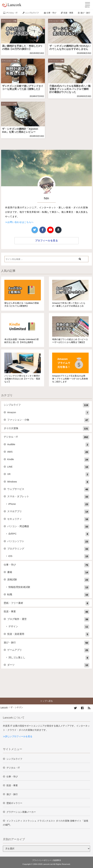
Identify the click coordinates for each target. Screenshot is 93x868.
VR (48, 474)
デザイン (49, 627)
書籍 (48, 572)
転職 (48, 595)
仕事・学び (51, 13)
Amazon (48, 413)
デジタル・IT (12, 13)
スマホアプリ (48, 512)
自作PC (49, 534)
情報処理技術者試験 (49, 587)
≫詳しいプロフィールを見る (18, 736)
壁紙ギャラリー (14, 803)
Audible (48, 445)
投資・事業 (68, 13)
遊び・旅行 (85, 13)
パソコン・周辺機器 (48, 527)
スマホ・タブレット (48, 497)
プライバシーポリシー (42, 860)
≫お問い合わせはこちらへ (19, 222)
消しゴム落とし (49, 658)
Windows (48, 482)
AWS (48, 452)
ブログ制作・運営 (48, 619)
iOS (49, 556)
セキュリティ (48, 519)
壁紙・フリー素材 (47, 603)
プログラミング (48, 549)
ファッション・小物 (9, 21)
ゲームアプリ (48, 650)
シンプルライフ (32, 13)
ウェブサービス (48, 489)
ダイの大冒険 (47, 429)
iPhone (49, 504)
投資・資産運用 (48, 634)
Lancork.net (48, 864)
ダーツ (48, 665)
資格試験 (48, 580)
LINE (48, 467)
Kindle (48, 460)
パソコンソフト (48, 542)
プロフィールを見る (46, 241)
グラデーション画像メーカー (21, 812)
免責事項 (57, 860)
